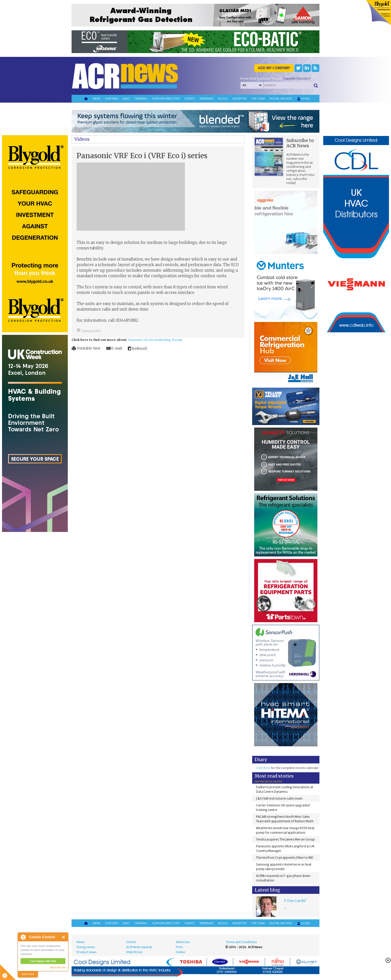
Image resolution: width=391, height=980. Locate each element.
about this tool (58, 967)
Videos (82, 139)
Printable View (89, 348)
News (97, 99)
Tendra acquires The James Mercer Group (285, 839)
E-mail (117, 348)
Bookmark (139, 348)
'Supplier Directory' (297, 78)
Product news (87, 952)
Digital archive (281, 99)
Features (112, 99)
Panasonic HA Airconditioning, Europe (155, 340)
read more (28, 974)
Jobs (126, 99)
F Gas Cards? (295, 901)
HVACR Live (134, 952)
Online (180, 952)
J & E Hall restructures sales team (279, 798)
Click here (263, 768)
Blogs (223, 99)
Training (141, 99)
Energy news (86, 947)
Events (190, 99)
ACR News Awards (139, 947)
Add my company (274, 68)
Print (179, 947)
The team (258, 99)
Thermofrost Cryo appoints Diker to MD (285, 858)
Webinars (207, 99)
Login (303, 99)
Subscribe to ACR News (300, 143)
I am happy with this (43, 961)
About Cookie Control (23, 937)
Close (64, 937)
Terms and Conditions (241, 942)
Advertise (240, 99)
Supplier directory (166, 99)
